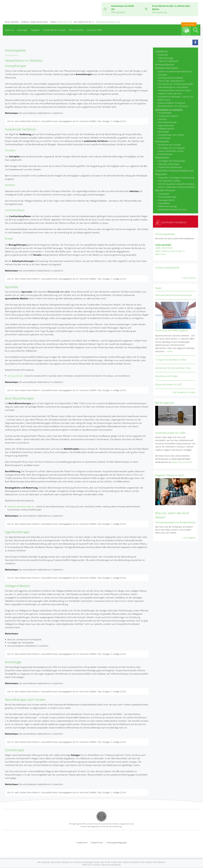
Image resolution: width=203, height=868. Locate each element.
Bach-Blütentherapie (19, 398)
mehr (170, 351)
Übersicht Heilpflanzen (169, 61)
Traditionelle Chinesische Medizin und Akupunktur (174, 172)
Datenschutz (97, 842)
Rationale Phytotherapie (169, 164)
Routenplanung (159, 12)
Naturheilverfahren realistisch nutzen (175, 90)
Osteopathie (164, 203)
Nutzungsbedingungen (117, 842)
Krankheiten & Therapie (54, 30)
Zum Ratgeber (190, 538)
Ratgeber (35, 30)
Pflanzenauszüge (166, 58)
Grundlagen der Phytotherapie (172, 161)
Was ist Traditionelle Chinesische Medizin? (177, 187)
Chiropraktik (164, 194)
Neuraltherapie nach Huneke (25, 699)
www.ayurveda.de (15, 376)
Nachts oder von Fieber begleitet (172, 330)
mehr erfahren (189, 278)
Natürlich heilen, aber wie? (170, 94)
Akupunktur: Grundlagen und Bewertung (176, 178)
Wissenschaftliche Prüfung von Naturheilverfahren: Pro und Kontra (173, 105)
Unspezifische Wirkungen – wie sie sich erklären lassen (175, 98)
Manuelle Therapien (165, 190)
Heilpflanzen (161, 51)
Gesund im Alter (94, 30)
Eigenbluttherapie (17, 532)
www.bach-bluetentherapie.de (21, 507)
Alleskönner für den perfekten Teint (173, 368)
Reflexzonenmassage (168, 206)
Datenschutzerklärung (111, 865)
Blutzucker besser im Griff (168, 384)
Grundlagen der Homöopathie (172, 148)
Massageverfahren (167, 200)
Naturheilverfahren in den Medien (173, 87)
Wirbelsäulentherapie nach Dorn (173, 210)
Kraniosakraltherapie (168, 197)
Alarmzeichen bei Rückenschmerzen (173, 295)
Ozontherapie (15, 750)
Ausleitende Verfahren (21, 129)
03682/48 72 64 (65, 22)
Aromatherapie (15, 66)
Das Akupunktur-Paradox (170, 181)
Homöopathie (162, 141)
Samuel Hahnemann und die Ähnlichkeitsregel (170, 153)
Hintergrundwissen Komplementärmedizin (167, 66)
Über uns (9, 30)
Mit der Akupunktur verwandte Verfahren (177, 184)
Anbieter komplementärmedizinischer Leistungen (174, 73)
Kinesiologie (13, 662)
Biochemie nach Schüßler (170, 145)
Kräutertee (163, 55)
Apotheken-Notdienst (171, 222)
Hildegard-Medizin (18, 586)
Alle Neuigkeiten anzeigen (185, 392)
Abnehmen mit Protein (167, 376)
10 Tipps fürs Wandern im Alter (171, 360)
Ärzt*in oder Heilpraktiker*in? (172, 81)
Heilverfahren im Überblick (169, 110)
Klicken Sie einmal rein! (182, 462)
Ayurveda (11, 287)
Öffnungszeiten (118, 12)
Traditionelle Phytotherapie (170, 167)
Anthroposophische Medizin (171, 78)
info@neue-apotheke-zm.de (108, 22)
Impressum (82, 842)
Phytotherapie (162, 158)
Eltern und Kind (76, 30)
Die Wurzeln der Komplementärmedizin (176, 84)
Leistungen (22, 30)
